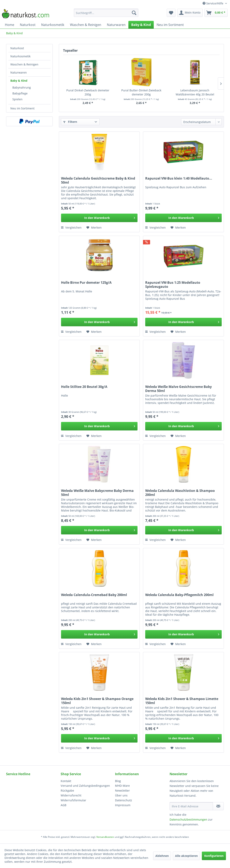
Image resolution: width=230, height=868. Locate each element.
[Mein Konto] (190, 13)
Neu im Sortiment (22, 108)
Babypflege (20, 93)
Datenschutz (124, 800)
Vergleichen (71, 227)
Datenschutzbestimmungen (188, 819)
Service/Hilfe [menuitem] (213, 3)
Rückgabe (67, 790)
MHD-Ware (122, 786)
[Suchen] (134, 13)
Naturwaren (19, 72)
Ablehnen (162, 856)
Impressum (123, 805)
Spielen (17, 99)
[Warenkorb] (216, 13)
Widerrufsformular (73, 800)
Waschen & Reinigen (24, 64)
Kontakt (66, 781)
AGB (63, 805)
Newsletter (122, 790)
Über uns (121, 795)
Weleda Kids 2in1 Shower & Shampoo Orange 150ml (97, 701)
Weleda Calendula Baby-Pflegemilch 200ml (179, 595)
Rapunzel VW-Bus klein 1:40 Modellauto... (179, 178)
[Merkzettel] (171, 13)
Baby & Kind (19, 81)
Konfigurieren (214, 856)
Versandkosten (105, 837)
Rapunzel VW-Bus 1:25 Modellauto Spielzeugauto (173, 285)
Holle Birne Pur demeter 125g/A (86, 283)
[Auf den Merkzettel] (94, 228)
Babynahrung (22, 87)
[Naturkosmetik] (53, 25)
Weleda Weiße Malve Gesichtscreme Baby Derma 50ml (178, 389)
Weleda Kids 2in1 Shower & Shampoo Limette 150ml (182, 701)
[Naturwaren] (116, 25)
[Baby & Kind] (141, 25)
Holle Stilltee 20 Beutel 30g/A (84, 387)
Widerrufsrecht (71, 795)
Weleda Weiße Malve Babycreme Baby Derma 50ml (97, 493)
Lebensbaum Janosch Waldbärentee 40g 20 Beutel (195, 92)
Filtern (70, 122)
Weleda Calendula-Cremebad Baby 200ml (94, 595)
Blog (118, 781)
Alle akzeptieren (186, 856)
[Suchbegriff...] (106, 13)
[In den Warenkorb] (99, 218)
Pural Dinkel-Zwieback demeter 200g (88, 92)
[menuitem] (106, 13)
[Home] (10, 25)
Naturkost (17, 48)
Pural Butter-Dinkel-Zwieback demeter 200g (141, 92)
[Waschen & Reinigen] (86, 25)
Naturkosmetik (20, 56)
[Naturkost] (28, 25)
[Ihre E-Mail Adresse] (191, 806)
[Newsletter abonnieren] (218, 806)
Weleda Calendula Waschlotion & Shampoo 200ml (180, 493)
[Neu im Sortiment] (170, 25)
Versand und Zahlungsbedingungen (85, 786)
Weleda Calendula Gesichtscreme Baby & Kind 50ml (98, 180)
